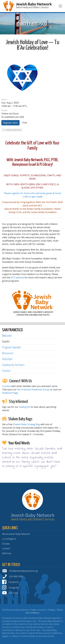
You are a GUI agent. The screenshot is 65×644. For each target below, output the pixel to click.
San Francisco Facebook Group (33, 389)
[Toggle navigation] (60, 6)
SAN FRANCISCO (12, 330)
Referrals (7, 553)
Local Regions (9, 539)
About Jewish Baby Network (16, 534)
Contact (6, 371)
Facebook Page (10, 393)
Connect (6, 386)
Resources (8, 353)
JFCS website (17, 277)
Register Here (10, 123)
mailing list (25, 407)
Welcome (7, 336)
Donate (6, 544)
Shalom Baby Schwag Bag (26, 424)
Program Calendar (12, 347)
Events (6, 342)
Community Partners (13, 365)
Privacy (52, 610)
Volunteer (7, 359)
